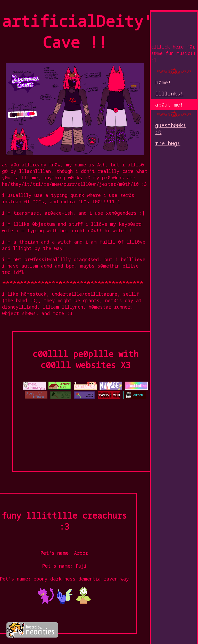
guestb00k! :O (171, 129)
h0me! (163, 82)
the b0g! (168, 143)
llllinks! (169, 94)
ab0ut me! (169, 105)
